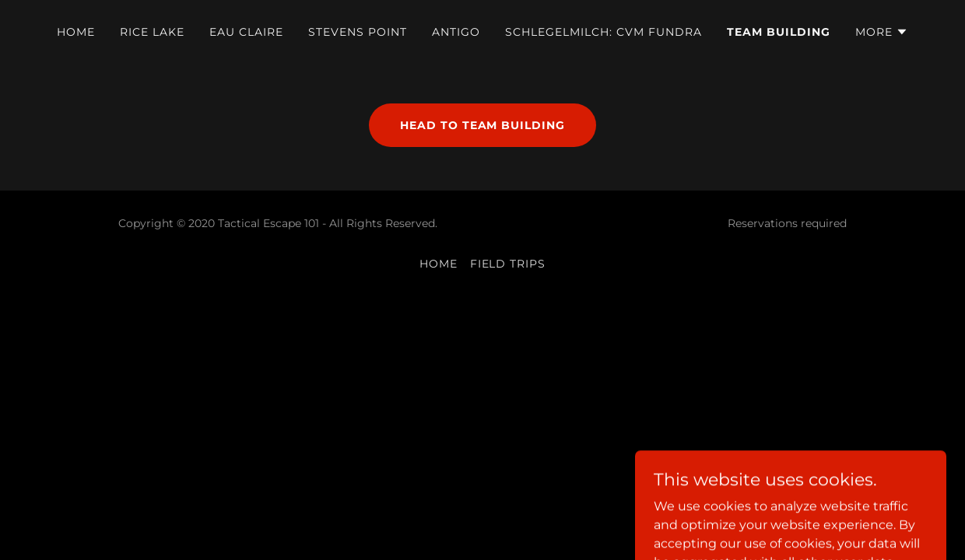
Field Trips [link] (508, 264)
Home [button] (439, 264)
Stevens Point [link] (358, 32)
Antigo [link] (456, 32)
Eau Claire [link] (246, 32)
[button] (882, 32)
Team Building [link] (779, 32)
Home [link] (76, 32)
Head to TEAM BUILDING (483, 125)
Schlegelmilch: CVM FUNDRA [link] (604, 32)
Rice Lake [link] (152, 32)
